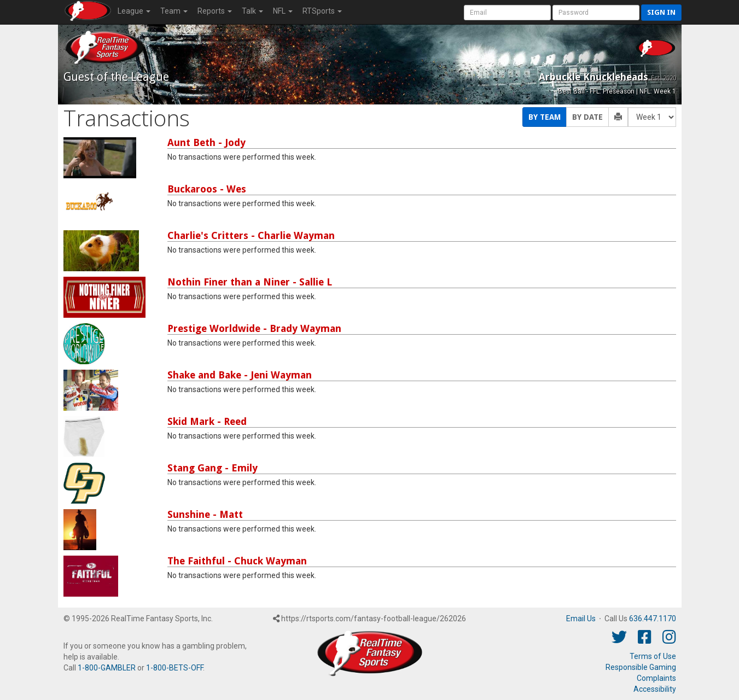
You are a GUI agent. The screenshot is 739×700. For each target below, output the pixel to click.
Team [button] (174, 11)
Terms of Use (653, 656)
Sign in (661, 12)
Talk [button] (252, 11)
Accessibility (655, 689)
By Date (587, 117)
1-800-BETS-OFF (174, 668)
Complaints (656, 678)
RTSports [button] (322, 11)
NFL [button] (283, 11)
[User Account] (507, 13)
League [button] (134, 11)
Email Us (581, 619)
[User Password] (596, 13)
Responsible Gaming (641, 667)
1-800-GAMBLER (107, 668)
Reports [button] (215, 11)
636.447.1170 (653, 619)
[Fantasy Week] (652, 117)
